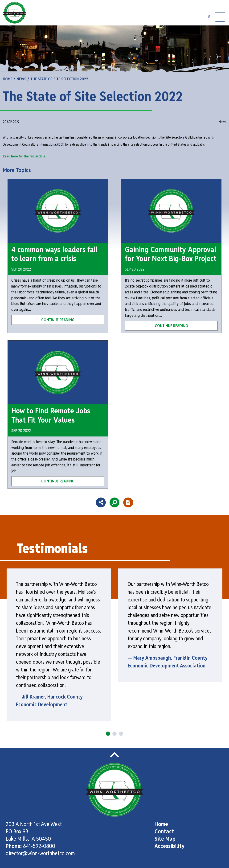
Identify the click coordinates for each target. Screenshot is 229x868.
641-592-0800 (39, 846)
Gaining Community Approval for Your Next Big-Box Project (171, 254)
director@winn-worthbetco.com (40, 853)
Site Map (165, 839)
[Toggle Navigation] (220, 17)
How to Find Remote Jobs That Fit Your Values (51, 415)
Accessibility (170, 846)
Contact (164, 831)
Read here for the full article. (25, 156)
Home (161, 824)
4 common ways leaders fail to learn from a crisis (54, 254)
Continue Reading (58, 320)
